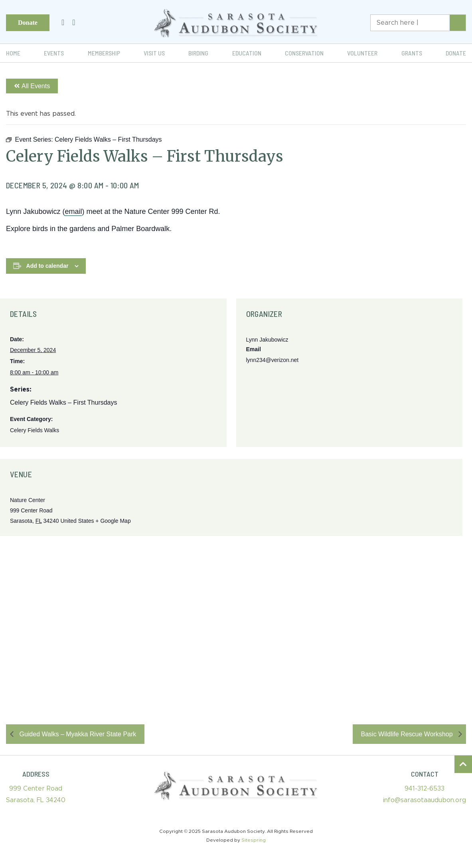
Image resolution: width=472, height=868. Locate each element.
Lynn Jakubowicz (267, 340)
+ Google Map (113, 521)
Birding (198, 53)
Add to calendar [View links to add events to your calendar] (47, 266)
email (73, 212)
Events (54, 53)
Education (247, 53)
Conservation (304, 53)
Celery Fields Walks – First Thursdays (64, 402)
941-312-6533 (425, 789)
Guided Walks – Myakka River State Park (77, 734)
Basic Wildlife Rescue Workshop (408, 734)
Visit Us (154, 53)
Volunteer (362, 53)
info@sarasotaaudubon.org (425, 800)
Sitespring (254, 840)
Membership (104, 53)
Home (13, 53)
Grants (412, 53)
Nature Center (28, 500)
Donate (28, 23)
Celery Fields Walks (35, 430)
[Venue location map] (236, 619)
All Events (32, 86)
